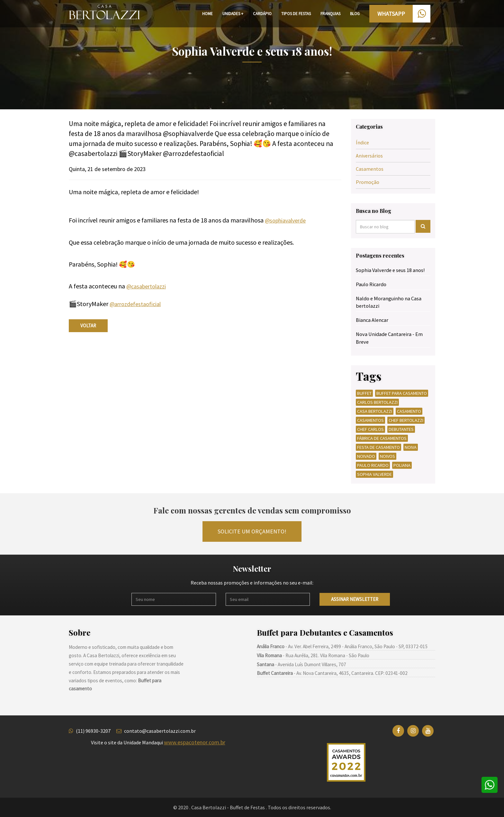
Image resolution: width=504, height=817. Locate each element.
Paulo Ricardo (371, 284)
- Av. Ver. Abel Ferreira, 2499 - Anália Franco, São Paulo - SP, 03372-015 (342, 646)
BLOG (355, 14)
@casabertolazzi (146, 286)
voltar (88, 326)
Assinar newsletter (355, 599)
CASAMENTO (409, 411)
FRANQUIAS (330, 14)
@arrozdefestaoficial (135, 304)
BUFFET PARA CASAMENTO (402, 393)
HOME (207, 14)
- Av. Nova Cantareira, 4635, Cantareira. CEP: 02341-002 (332, 673)
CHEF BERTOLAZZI (406, 420)
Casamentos (370, 169)
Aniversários (369, 156)
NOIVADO (366, 456)
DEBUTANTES (401, 429)
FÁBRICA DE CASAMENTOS (382, 438)
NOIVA (411, 447)
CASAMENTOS (370, 420)
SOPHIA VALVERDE (374, 474)
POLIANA (402, 465)
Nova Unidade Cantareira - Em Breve (389, 338)
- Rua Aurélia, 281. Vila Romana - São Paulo (313, 655)
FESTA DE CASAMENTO (378, 447)
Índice (362, 142)
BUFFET (364, 393)
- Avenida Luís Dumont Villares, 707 (301, 664)
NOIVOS (387, 456)
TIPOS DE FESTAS (296, 14)
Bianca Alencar (372, 320)
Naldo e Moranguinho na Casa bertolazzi (389, 302)
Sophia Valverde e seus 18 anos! (390, 270)
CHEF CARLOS (370, 429)
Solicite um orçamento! (252, 531)
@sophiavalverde (285, 220)
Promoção (368, 182)
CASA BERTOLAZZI (375, 411)
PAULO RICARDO (373, 465)
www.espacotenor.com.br (195, 742)
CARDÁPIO (262, 14)
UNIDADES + (233, 14)
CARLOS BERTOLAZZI (377, 402)
